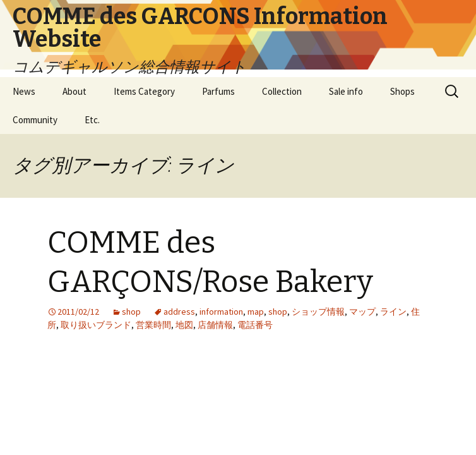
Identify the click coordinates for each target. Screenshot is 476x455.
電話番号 (255, 325)
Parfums (218, 91)
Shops (402, 91)
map (256, 312)
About (74, 91)
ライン (393, 312)
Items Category (144, 91)
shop (131, 312)
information (221, 312)
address (179, 312)
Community (35, 120)
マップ (362, 312)
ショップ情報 (318, 312)
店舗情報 (215, 325)
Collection (282, 91)
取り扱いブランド (96, 325)
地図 (184, 325)
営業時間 (153, 325)
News (24, 91)
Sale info (346, 91)
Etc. (92, 120)
